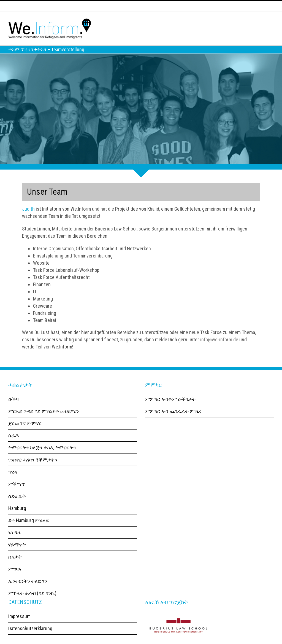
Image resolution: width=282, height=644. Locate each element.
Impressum (19, 626)
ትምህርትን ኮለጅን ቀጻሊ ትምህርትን (42, 457)
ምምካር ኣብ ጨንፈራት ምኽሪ (173, 421)
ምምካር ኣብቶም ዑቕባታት (170, 408)
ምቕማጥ (17, 493)
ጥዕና (13, 481)
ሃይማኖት (17, 554)
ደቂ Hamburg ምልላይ (29, 530)
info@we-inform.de (219, 349)
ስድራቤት (17, 505)
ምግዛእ (15, 578)
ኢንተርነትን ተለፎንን (28, 590)
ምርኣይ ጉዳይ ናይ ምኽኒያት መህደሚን (44, 421)
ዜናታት (15, 566)
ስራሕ (14, 445)
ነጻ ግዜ (14, 542)
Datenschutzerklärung (30, 638)
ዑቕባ (13, 408)
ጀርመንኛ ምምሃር (25, 433)
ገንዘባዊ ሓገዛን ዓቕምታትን (33, 469)
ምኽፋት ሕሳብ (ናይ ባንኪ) (32, 603)
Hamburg (17, 518)
